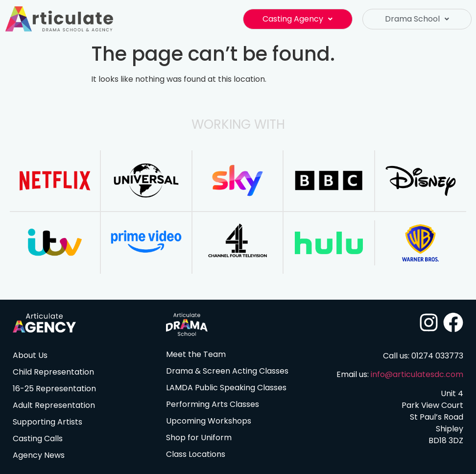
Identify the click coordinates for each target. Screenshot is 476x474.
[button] (297, 19)
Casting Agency (297, 19)
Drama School (417, 19)
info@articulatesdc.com (417, 374)
